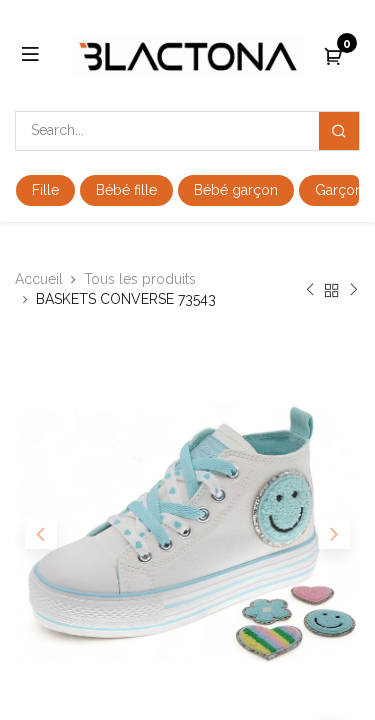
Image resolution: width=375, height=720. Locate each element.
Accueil (39, 279)
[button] (41, 533)
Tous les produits (140, 279)
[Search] (339, 131)
